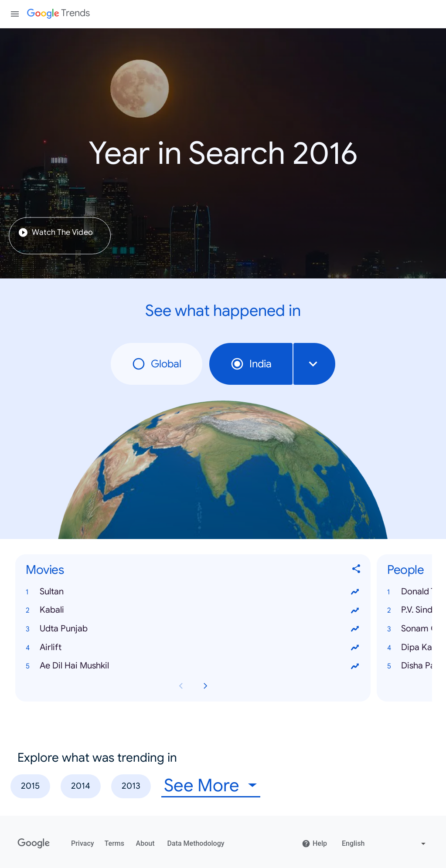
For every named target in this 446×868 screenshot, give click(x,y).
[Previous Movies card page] (181, 686)
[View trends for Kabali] (355, 610)
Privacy (83, 843)
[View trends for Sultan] (355, 592)
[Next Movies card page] (205, 686)
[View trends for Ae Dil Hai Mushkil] (355, 666)
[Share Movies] (357, 570)
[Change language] (385, 844)
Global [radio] (157, 364)
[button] (193, 592)
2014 (81, 786)
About (145, 843)
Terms (114, 843)
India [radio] (251, 364)
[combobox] (314, 364)
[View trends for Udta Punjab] (355, 629)
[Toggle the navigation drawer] (15, 14)
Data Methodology (196, 843)
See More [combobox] (202, 785)
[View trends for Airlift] (355, 648)
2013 (131, 786)
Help (314, 844)
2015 (30, 786)
